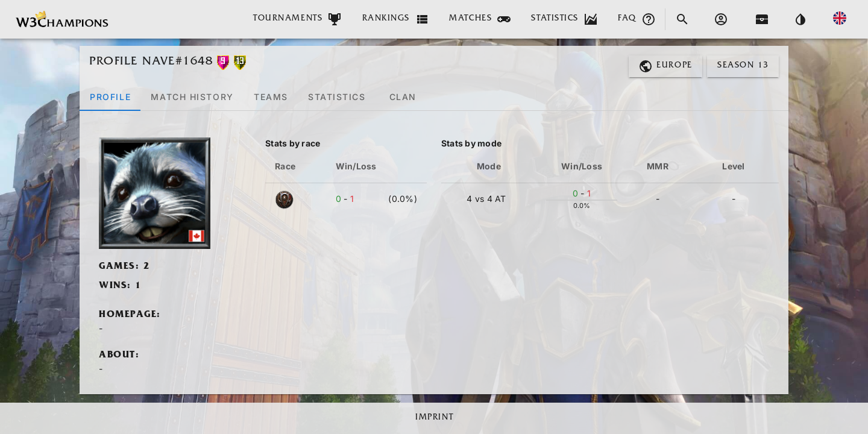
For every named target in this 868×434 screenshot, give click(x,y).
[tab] (110, 96)
